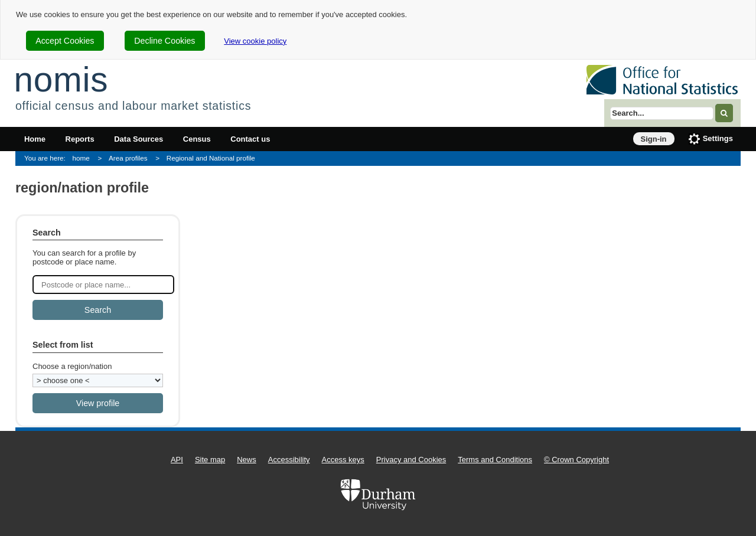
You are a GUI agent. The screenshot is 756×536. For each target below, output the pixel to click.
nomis (61, 79)
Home (35, 139)
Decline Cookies (164, 41)
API (177, 460)
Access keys (343, 460)
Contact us (250, 139)
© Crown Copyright (576, 460)
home (81, 158)
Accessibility (289, 460)
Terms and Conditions (495, 460)
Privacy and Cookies (411, 460)
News (247, 460)
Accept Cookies (65, 41)
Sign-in (654, 139)
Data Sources (139, 139)
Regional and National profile (211, 158)
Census (197, 139)
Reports (80, 139)
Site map (210, 460)
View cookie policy (255, 41)
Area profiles (128, 158)
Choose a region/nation (72, 366)
